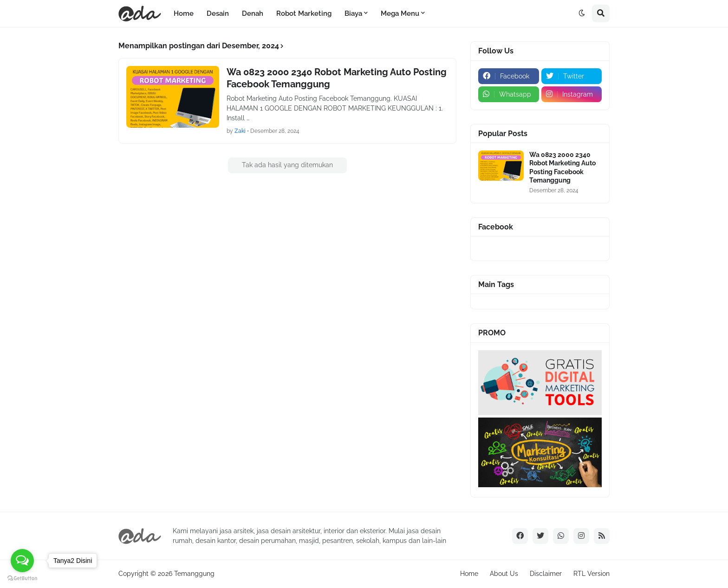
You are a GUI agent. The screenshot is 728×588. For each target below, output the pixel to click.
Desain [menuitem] (218, 13)
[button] (582, 13)
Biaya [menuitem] (353, 13)
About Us (504, 574)
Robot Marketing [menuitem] (304, 13)
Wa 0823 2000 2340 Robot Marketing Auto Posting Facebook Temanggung (337, 78)
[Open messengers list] (22, 561)
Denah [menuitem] (253, 13)
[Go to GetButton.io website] (22, 578)
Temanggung (194, 574)
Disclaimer (546, 574)
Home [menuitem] (184, 13)
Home (469, 574)
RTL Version (591, 574)
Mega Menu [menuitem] (400, 13)
